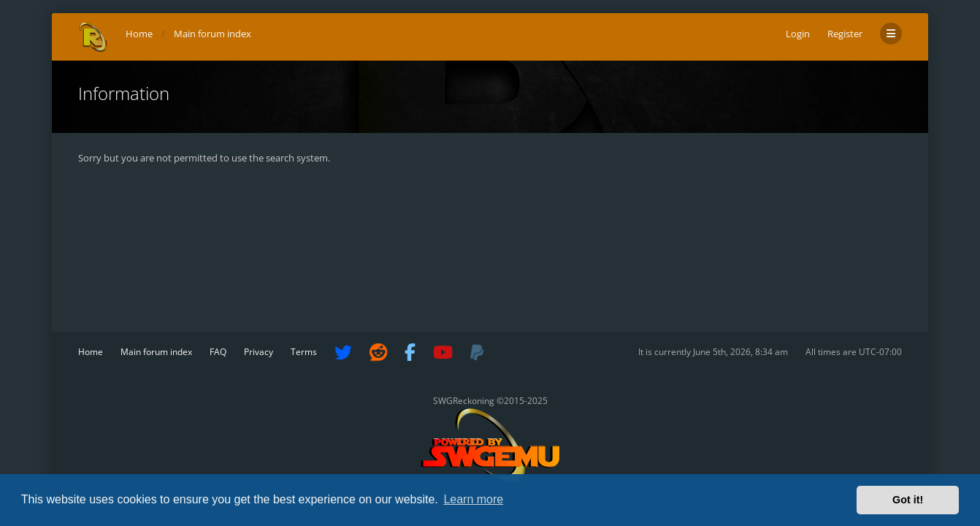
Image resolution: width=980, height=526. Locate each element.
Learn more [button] (473, 499)
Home (91, 352)
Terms (304, 352)
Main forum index (156, 352)
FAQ (218, 352)
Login (798, 34)
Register (845, 34)
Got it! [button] (908, 500)
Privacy (259, 352)
